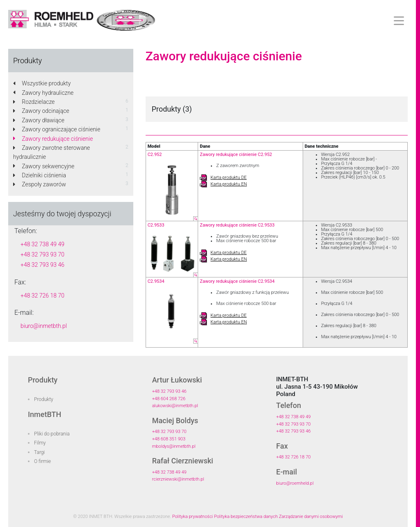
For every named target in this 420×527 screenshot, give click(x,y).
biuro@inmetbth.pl (44, 326)
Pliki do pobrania (52, 434)
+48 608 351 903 (169, 439)
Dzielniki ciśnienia (40, 175)
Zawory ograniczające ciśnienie (57, 129)
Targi (39, 452)
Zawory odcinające (41, 111)
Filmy (40, 443)
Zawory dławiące (39, 120)
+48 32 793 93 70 (42, 254)
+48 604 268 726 (169, 399)
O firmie (42, 461)
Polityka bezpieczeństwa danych (246, 517)
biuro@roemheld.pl (295, 483)
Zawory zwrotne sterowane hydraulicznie (51, 152)
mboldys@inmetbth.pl (174, 446)
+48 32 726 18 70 (42, 296)
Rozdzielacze (34, 102)
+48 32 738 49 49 (42, 244)
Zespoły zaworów (40, 184)
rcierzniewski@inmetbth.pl (178, 479)
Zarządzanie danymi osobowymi (311, 517)
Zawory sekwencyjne (44, 166)
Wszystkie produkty (42, 83)
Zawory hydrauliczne (43, 93)
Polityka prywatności (193, 517)
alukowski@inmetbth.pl (175, 406)
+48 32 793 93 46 (42, 265)
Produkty (44, 399)
